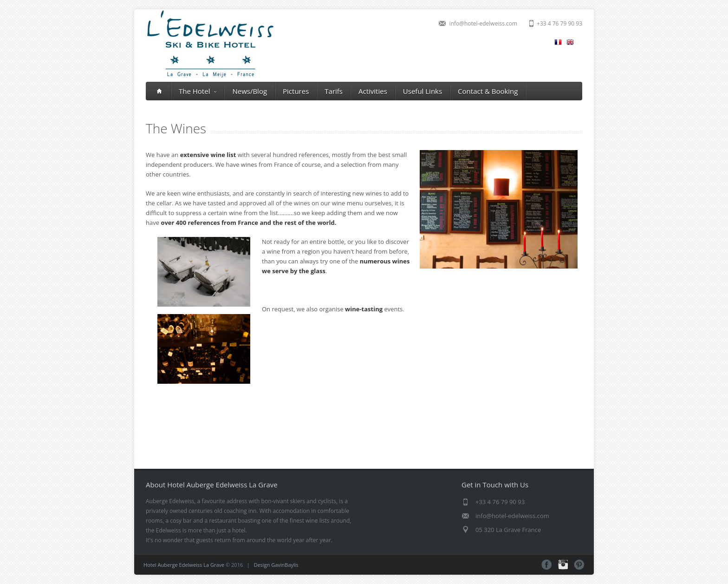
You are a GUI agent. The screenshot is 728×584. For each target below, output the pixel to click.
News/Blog (250, 91)
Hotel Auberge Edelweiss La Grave (184, 565)
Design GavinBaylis (276, 565)
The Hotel (198, 91)
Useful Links (422, 91)
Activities (373, 91)
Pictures (296, 91)
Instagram (563, 565)
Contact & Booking (488, 91)
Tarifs (334, 91)
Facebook (547, 565)
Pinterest (579, 565)
